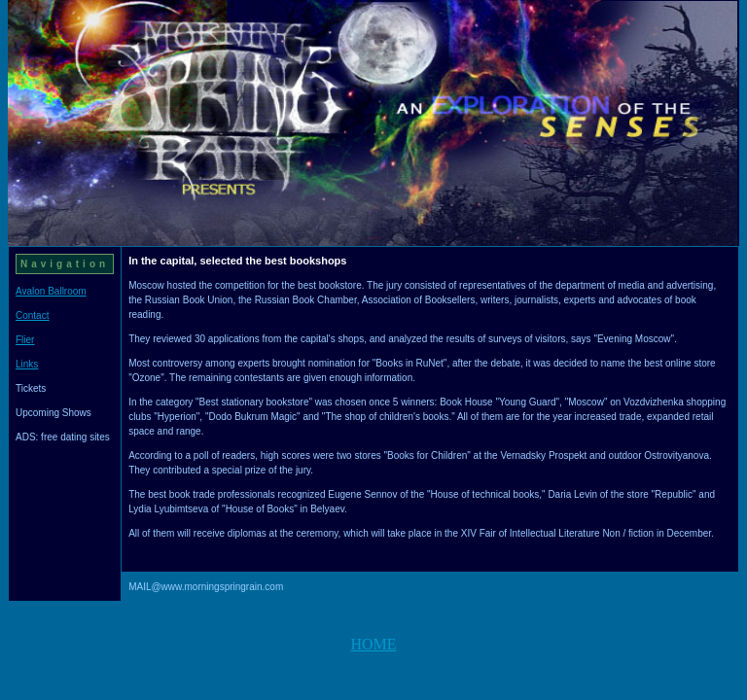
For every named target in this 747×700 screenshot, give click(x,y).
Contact (32, 315)
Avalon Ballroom (51, 291)
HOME (373, 644)
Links (27, 364)
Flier (25, 340)
